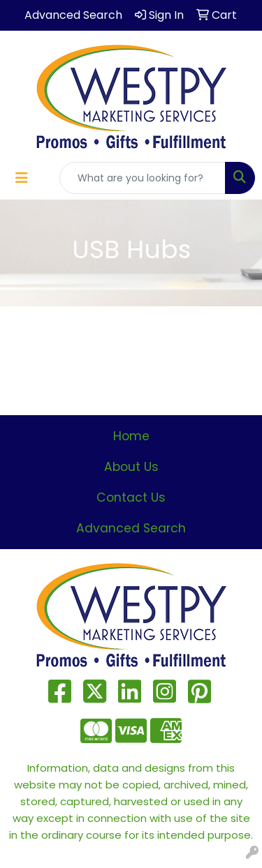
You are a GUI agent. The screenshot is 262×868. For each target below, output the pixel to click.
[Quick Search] (143, 178)
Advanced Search (131, 528)
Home (131, 436)
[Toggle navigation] (22, 178)
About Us (131, 467)
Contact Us (131, 497)
